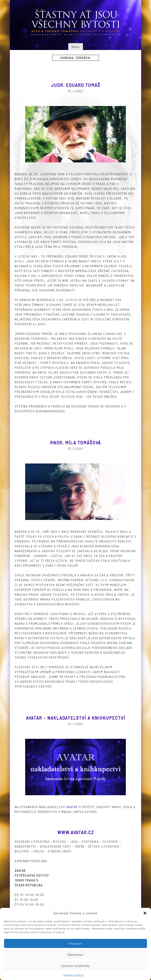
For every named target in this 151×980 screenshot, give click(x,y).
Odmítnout (75, 955)
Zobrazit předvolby (75, 966)
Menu (76, 47)
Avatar (72, 807)
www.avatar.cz (76, 832)
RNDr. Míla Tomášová (75, 442)
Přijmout (75, 944)
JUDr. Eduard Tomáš (76, 85)
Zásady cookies (73, 975)
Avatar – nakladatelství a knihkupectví (76, 718)
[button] (145, 913)
